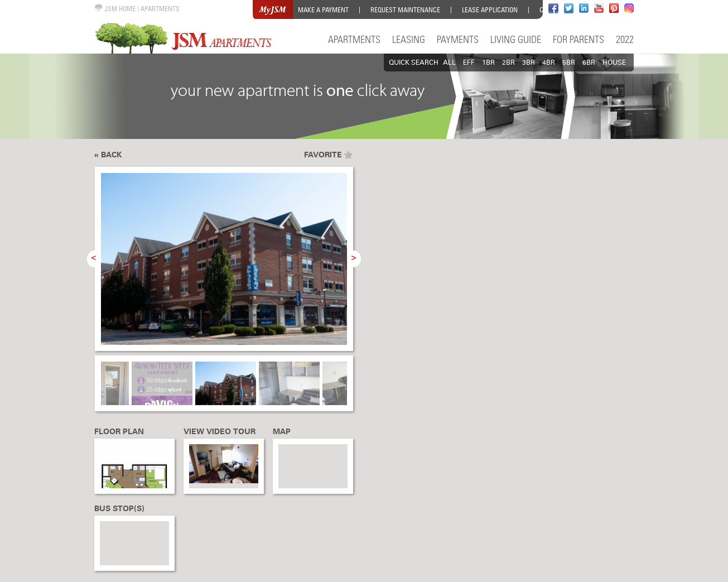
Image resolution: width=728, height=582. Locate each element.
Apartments (354, 39)
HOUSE (614, 62)
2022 (625, 39)
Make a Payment (323, 10)
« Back (108, 155)
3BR (529, 62)
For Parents (578, 39)
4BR (549, 62)
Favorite (323, 155)
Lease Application (490, 10)
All (449, 62)
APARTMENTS (160, 9)
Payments (458, 39)
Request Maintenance (405, 10)
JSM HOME (115, 9)
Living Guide (516, 39)
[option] (224, 265)
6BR (589, 62)
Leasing (409, 39)
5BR (569, 62)
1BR (488, 62)
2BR (508, 62)
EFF (469, 62)
